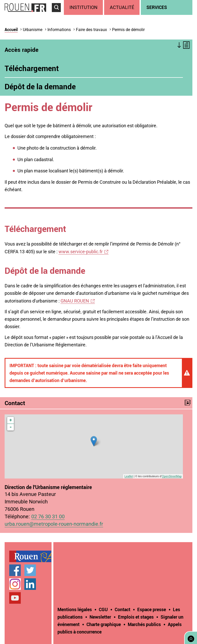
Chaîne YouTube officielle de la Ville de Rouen (15, 598)
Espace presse (152, 609)
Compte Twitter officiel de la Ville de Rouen (30, 570)
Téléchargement (32, 68)
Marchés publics (144, 624)
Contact (122, 609)
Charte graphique (104, 624)
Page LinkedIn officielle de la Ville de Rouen (30, 584)
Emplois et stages (136, 617)
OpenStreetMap (172, 476)
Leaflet (129, 476)
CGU (103, 609)
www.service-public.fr (81, 252)
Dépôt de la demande (40, 86)
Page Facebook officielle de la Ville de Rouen (15, 570)
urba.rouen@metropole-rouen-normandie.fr (54, 524)
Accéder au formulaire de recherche (58, 14)
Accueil (11, 30)
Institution (83, 7)
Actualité (122, 7)
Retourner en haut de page (190, 637)
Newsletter (100, 617)
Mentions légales (75, 609)
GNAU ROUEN (75, 301)
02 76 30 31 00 (48, 517)
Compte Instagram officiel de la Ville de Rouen (15, 584)
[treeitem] (84, 7)
